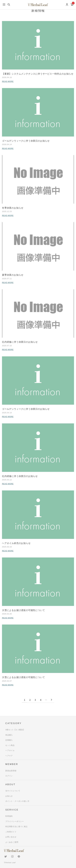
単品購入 (9, 735)
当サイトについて (13, 791)
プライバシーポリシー (15, 821)
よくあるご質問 (12, 842)
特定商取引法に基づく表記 (16, 827)
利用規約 (9, 816)
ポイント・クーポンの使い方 (17, 801)
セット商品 (10, 745)
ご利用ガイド (11, 832)
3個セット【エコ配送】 (15, 730)
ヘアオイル (10, 750)
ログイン (9, 776)
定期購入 (9, 740)
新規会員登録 (11, 771)
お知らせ (9, 796)
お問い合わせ (11, 837)
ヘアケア (9, 756)
